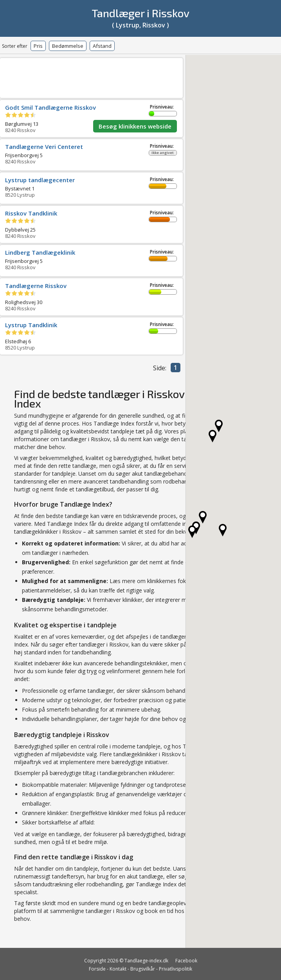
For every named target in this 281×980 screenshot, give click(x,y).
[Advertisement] (119, 77)
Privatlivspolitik (176, 969)
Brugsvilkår (143, 969)
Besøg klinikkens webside (135, 126)
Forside (97, 969)
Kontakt (118, 969)
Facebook (186, 961)
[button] (192, 532)
